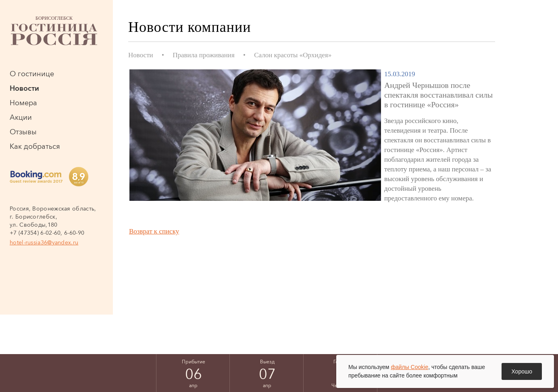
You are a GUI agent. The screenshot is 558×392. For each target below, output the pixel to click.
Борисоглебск (54, 30)
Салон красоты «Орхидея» (293, 55)
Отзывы (23, 132)
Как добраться (35, 146)
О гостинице (32, 74)
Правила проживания (204, 55)
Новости (24, 88)
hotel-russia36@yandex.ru (44, 242)
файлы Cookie (409, 367)
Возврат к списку (154, 231)
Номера (23, 103)
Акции (21, 117)
